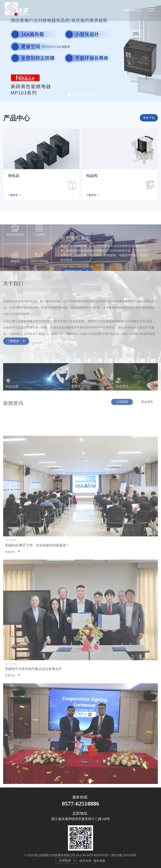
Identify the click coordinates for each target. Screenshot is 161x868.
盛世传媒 (99, 861)
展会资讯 (147, 404)
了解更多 (16, 344)
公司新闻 (122, 404)
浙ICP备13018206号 (124, 855)
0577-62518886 (80, 804)
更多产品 (149, 118)
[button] (69, 95)
